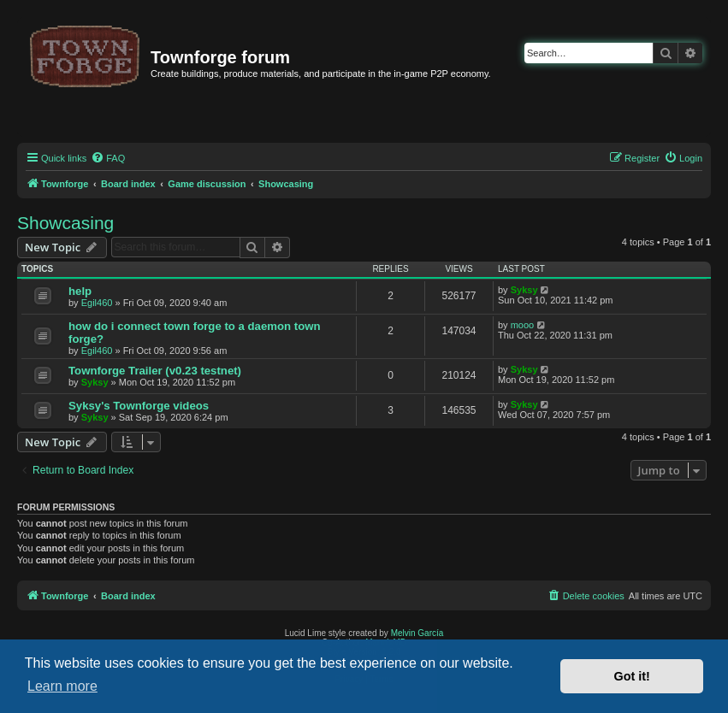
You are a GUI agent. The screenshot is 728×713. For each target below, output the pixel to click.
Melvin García (417, 633)
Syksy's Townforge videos (139, 406)
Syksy (524, 290)
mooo (523, 325)
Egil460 (97, 303)
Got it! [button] (632, 676)
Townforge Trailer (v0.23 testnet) (155, 371)
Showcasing (65, 223)
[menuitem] (108, 158)
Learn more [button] (62, 686)
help (80, 291)
